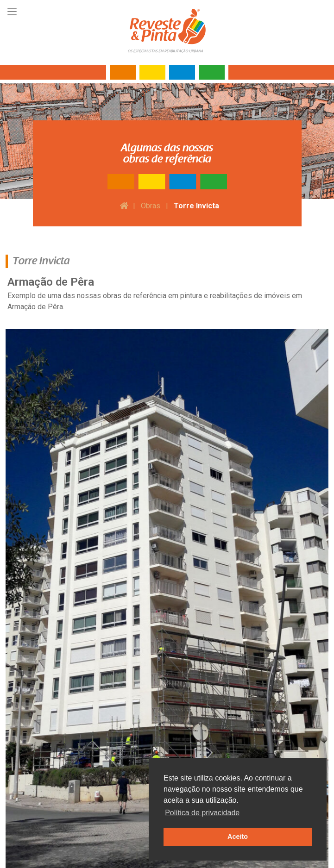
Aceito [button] (238, 837)
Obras (151, 206)
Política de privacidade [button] (202, 813)
